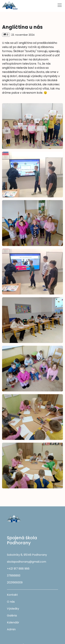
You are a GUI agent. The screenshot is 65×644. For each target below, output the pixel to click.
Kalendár (13, 622)
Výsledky (13, 609)
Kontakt (12, 595)
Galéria (12, 616)
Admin (11, 629)
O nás (11, 602)
